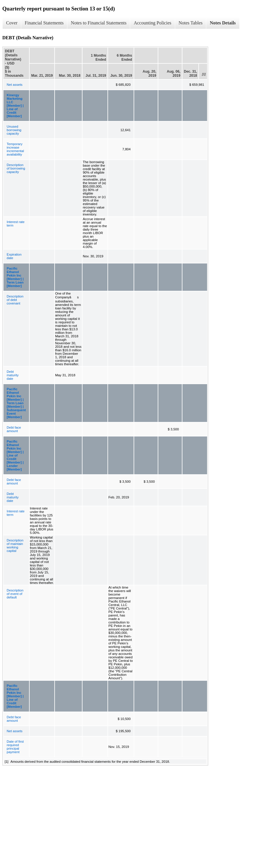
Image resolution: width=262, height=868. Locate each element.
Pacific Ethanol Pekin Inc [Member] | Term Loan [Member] (15, 277)
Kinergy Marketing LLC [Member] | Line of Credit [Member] (15, 106)
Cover (12, 23)
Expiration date (14, 256)
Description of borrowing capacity (16, 168)
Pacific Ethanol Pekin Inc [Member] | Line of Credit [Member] (15, 696)
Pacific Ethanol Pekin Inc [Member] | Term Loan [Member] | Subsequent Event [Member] (16, 403)
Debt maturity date (13, 375)
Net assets (15, 85)
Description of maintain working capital (15, 546)
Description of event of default (15, 594)
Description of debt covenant (15, 300)
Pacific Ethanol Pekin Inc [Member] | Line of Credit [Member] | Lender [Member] (15, 455)
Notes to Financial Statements (99, 23)
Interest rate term (16, 224)
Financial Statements (44, 23)
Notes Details (223, 23)
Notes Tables (191, 23)
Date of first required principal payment (15, 747)
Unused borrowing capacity (14, 130)
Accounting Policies (152, 23)
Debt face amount (14, 429)
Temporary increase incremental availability (15, 149)
